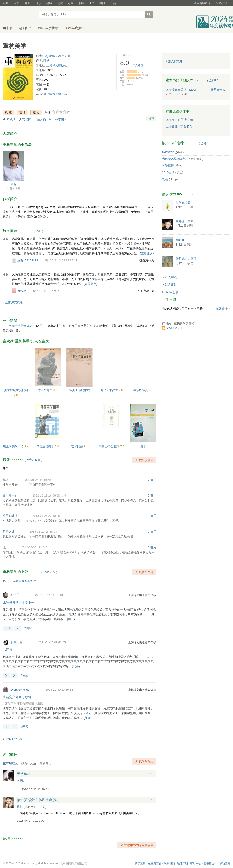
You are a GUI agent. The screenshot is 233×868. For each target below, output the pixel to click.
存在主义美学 (46, 446)
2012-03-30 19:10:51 (35, 547)
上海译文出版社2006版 (142, 595)
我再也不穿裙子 (186, 221)
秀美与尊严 (46, 390)
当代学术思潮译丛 (55, 94)
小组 (71, 3)
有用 (153, 480)
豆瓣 (5, 3)
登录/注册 (222, 3)
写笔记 (11, 120)
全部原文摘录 (14, 302)
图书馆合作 (210, 863)
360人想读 (171, 292)
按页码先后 (29, 763)
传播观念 (168, 152)
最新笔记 (46, 763)
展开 (71, 619)
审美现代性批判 (109, 446)
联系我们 (169, 863)
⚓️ (5, 547)
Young (180, 240)
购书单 (8, 28)
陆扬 (46, 61)
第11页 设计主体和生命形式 (38, 800)
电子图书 (25, 28)
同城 (60, 3)
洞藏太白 (16, 642)
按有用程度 (10, 763)
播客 (49, 3)
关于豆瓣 (140, 863)
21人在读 (171, 277)
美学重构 (24, 774)
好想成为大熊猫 (186, 259)
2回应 (28, 628)
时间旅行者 (183, 202)
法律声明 (182, 863)
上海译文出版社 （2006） (183, 90)
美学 (143, 446)
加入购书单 (44, 120)
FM (92, 3)
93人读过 (171, 285)
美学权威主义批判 (16, 390)
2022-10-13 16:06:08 (46, 495)
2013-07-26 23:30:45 (46, 516)
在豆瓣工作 (155, 863)
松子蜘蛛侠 (10, 516)
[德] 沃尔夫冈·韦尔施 (57, 56)
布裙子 (15, 595)
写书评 (27, 120)
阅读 (82, 3)
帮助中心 (196, 863)
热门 (6, 468)
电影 (27, 3)
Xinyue (22, 291)
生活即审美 (141, 390)
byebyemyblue (20, 690)
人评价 (138, 65)
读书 (16, 3)
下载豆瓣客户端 (201, 3)
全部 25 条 (34, 460)
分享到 (60, 120)
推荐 (151, 119)
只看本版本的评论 (24, 581)
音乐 (38, 3)
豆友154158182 (28, 260)
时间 (102, 3)
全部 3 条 (49, 572)
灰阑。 (21, 781)
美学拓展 (168, 166)
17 (10, 628)
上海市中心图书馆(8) (179, 120)
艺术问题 (78, 446)
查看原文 (147, 253)
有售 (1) (219, 90)
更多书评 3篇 (14, 739)
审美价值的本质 (80, 390)
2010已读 (168, 172)
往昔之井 (9, 532)
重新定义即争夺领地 (17, 697)
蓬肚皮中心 (10, 495)
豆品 (113, 3)
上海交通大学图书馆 (179, 126)
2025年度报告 (75, 28)
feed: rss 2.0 (174, 328)
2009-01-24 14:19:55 (37, 480)
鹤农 (6, 480)
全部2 (213, 80)
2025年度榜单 (48, 28)
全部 (38, 231)
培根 (20, 807)
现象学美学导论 (14, 446)
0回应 (25, 727)
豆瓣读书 (19, 15)
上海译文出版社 (57, 65)
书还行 (8, 650)
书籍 (165, 179)
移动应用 (225, 863)
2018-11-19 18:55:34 (43, 532)
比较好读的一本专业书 (19, 602)
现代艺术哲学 (109, 390)
